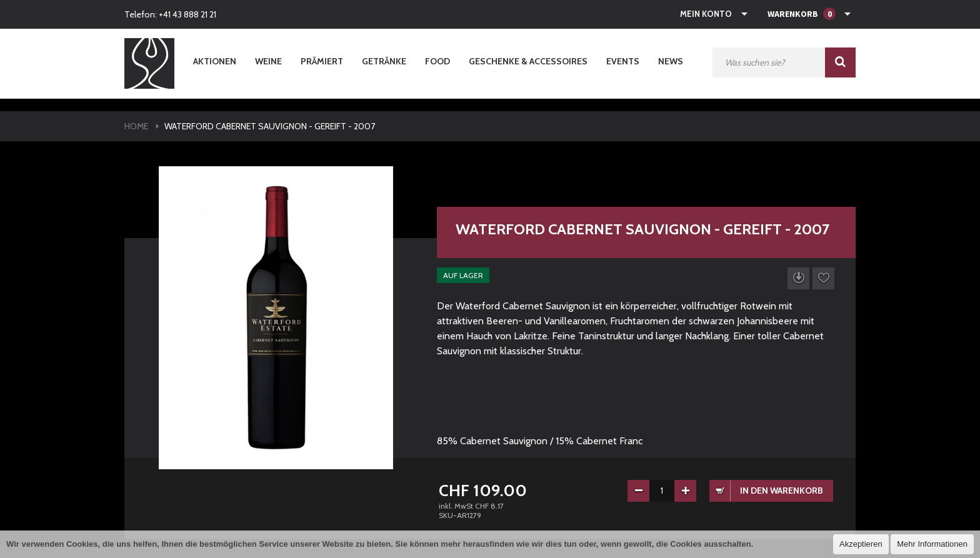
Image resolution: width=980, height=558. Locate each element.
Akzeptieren (861, 544)
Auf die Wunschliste (823, 278)
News (671, 61)
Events (623, 61)
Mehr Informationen (932, 544)
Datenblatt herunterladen (798, 278)
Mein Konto (706, 14)
